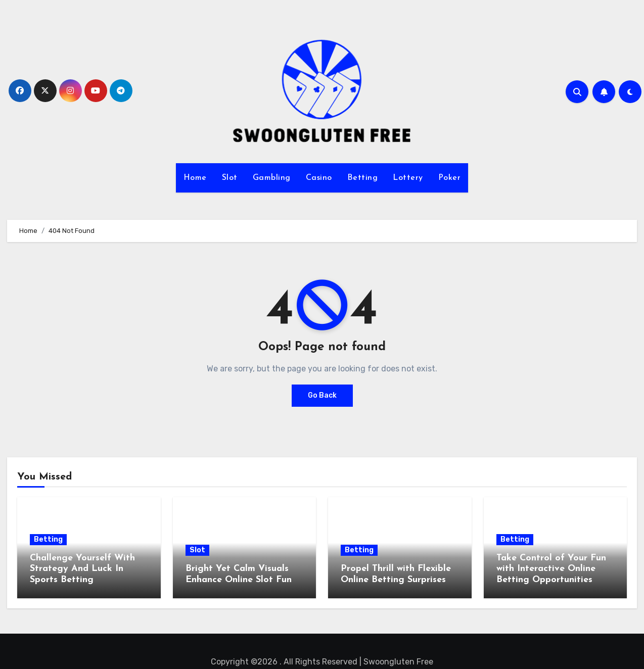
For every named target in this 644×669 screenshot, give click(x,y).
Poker (450, 178)
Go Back (322, 395)
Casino (319, 178)
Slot (230, 178)
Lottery (408, 178)
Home (195, 178)
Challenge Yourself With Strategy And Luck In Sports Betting (82, 569)
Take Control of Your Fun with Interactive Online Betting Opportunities (551, 569)
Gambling (272, 178)
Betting (363, 178)
